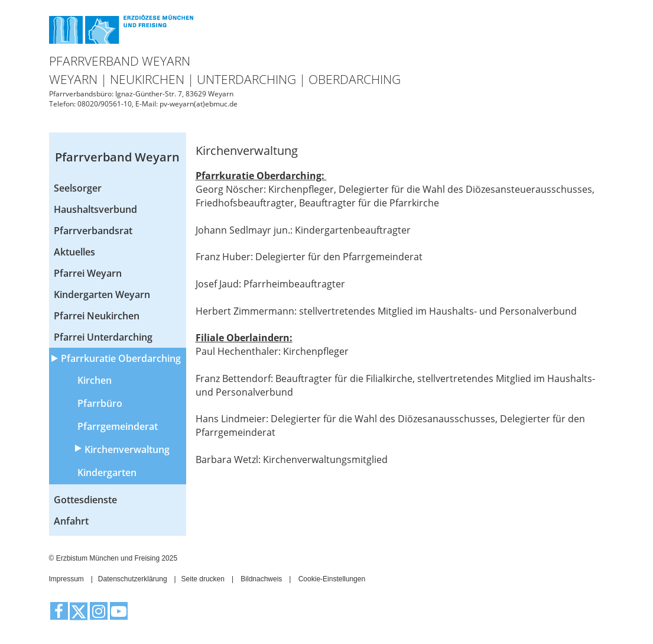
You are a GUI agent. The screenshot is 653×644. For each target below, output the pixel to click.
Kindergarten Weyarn (102, 295)
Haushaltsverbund (95, 209)
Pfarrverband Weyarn (117, 157)
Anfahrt (71, 521)
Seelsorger (78, 188)
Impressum (66, 579)
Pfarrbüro (100, 403)
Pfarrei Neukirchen (97, 316)
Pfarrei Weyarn (88, 273)
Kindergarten (107, 473)
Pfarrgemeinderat (118, 426)
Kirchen (95, 380)
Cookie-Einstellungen (332, 579)
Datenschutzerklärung (133, 579)
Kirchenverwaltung (127, 449)
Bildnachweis (261, 579)
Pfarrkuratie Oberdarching (121, 358)
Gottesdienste (85, 500)
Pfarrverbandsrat (93, 231)
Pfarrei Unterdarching (103, 337)
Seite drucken (203, 579)
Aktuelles (74, 252)
